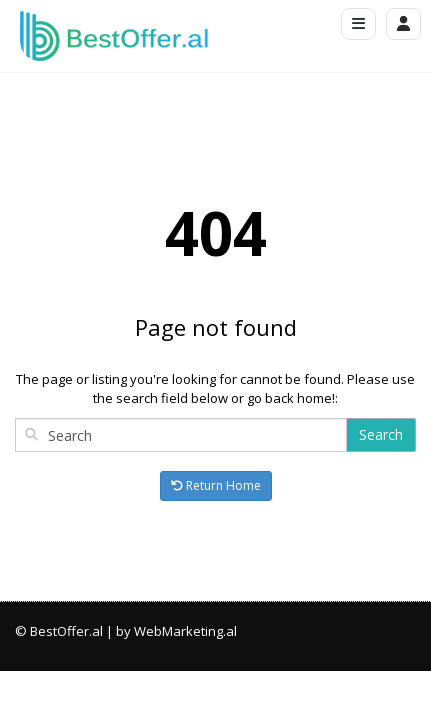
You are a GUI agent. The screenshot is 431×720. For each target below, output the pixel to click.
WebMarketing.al (185, 631)
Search (381, 434)
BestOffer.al (66, 631)
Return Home (216, 485)
